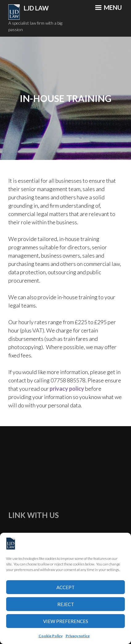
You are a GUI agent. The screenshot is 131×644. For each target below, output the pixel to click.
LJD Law (36, 8)
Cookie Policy (51, 636)
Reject (66, 604)
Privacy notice (78, 636)
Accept (65, 587)
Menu (108, 7)
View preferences (66, 621)
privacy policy (67, 389)
